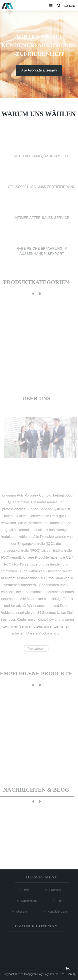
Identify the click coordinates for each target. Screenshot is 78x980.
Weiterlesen (36, 648)
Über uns (22, 911)
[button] (51, 6)
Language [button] (70, 6)
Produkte (56, 890)
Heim (27, 890)
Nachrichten (30, 901)
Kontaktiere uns (58, 911)
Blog (60, 901)
